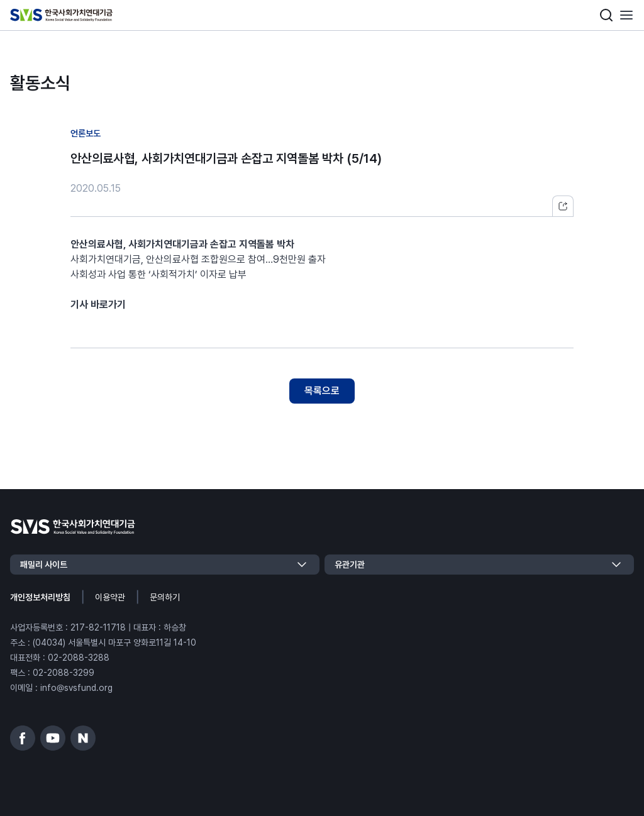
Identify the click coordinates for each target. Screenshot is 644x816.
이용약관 (110, 597)
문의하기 (165, 597)
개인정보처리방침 (40, 597)
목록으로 (322, 391)
